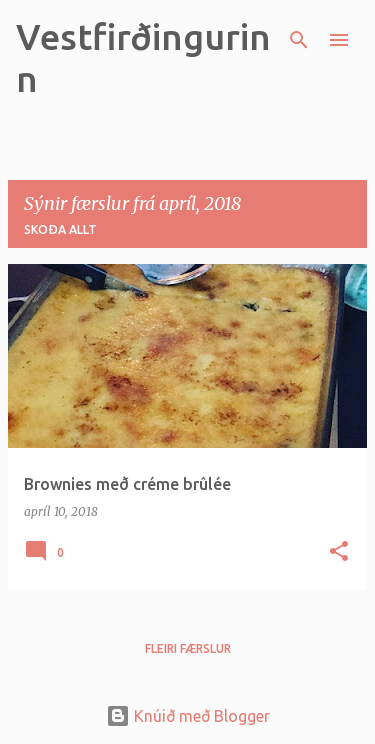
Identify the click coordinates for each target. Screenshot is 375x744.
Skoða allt (60, 229)
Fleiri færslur (188, 648)
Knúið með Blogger (188, 716)
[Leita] (299, 40)
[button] (339, 552)
